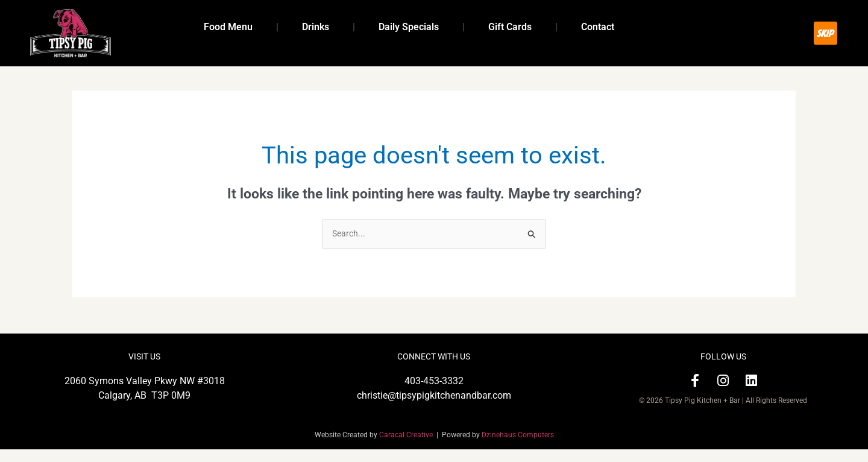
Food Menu (228, 27)
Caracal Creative (408, 448)
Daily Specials (409, 27)
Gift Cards (510, 27)
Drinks (316, 27)
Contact (598, 27)
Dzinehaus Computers (518, 448)
